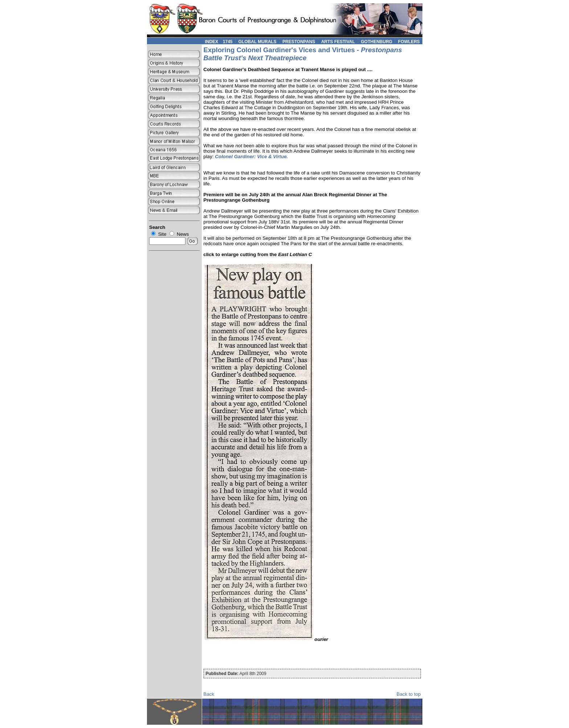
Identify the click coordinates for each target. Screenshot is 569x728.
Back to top (409, 694)
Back (209, 694)
